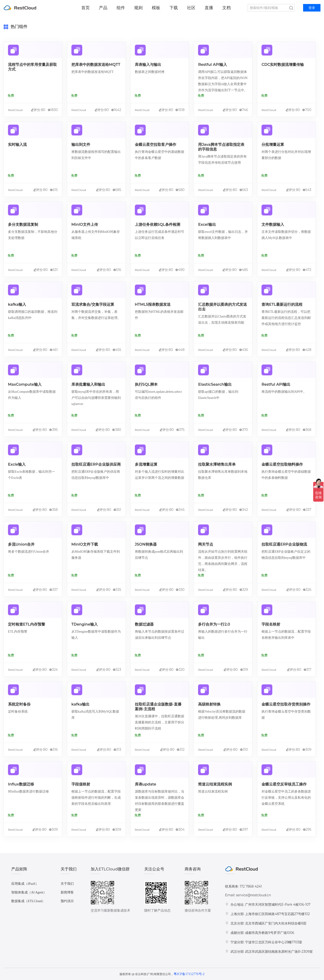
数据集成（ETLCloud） (28, 901)
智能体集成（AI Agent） (29, 892)
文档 (226, 8)
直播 (209, 8)
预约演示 (67, 901)
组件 (121, 8)
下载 (174, 8)
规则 (138, 8)
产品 (103, 8)
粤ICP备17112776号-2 (189, 974)
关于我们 (67, 884)
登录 (312, 8)
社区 (191, 8)
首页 (86, 8)
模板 (156, 8)
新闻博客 (67, 892)
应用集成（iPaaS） (25, 884)
